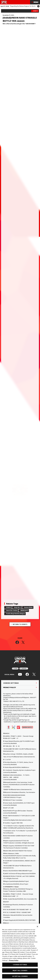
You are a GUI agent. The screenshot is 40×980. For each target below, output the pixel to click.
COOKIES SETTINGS (20, 965)
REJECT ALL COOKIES (20, 970)
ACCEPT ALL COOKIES (20, 976)
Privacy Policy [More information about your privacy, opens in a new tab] (14, 960)
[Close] (37, 927)
